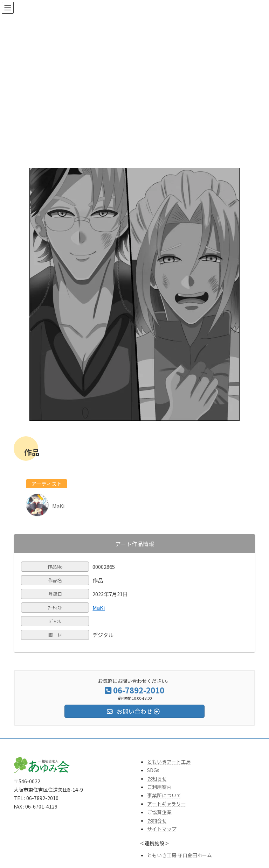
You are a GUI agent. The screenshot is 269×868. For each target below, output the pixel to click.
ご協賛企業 (159, 812)
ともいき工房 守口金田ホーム (180, 855)
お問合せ (157, 820)
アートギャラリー (167, 804)
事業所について (164, 795)
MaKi (99, 608)
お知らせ (157, 778)
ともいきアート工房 (169, 762)
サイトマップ (162, 829)
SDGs (153, 770)
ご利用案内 (159, 787)
